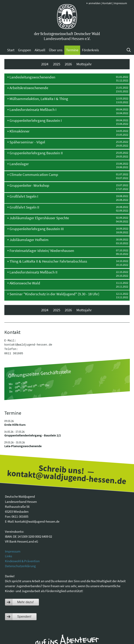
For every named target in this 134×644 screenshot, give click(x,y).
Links (9, 556)
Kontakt (107, 3)
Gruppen (25, 50)
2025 (57, 64)
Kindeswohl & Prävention (22, 561)
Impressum (120, 3)
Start (11, 50)
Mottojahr (84, 64)
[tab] (67, 79)
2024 (45, 64)
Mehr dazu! (26, 602)
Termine (72, 50)
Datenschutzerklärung (20, 566)
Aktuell (40, 50)
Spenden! (24, 617)
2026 (68, 64)
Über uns (56, 50)
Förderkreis (90, 50)
